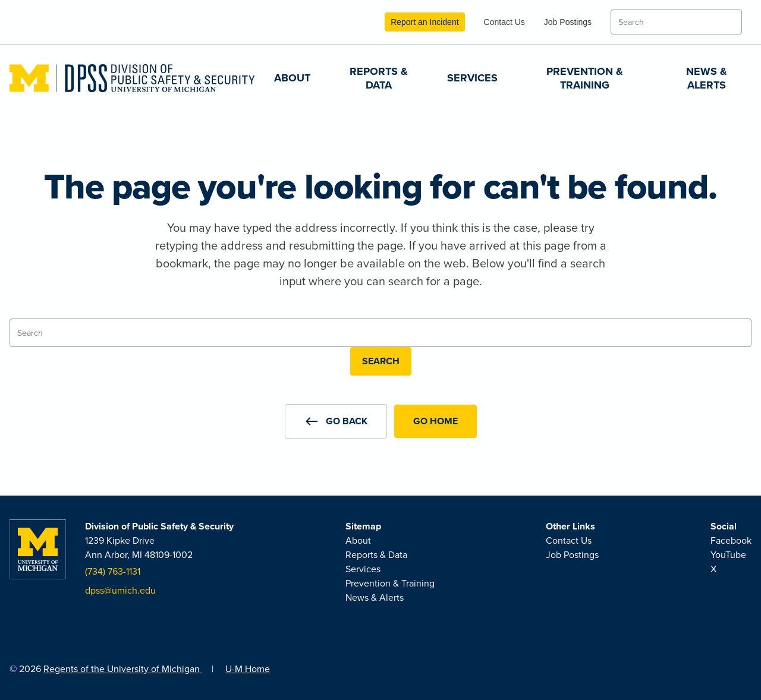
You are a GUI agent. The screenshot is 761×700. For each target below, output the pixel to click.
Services (472, 78)
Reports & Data (379, 78)
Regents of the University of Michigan (123, 669)
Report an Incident (424, 22)
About (292, 78)
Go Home (435, 421)
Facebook (731, 540)
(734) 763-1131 (113, 571)
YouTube (728, 555)
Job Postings (568, 22)
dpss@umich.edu (120, 590)
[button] (336, 421)
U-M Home (248, 669)
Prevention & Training (585, 78)
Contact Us (504, 22)
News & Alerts (707, 78)
